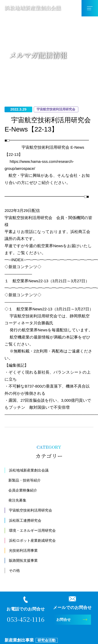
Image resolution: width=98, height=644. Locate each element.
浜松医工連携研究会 (27, 521)
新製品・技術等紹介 (26, 480)
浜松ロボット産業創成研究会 (35, 541)
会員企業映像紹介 (24, 491)
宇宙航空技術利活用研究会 (33, 511)
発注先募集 (18, 501)
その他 (15, 571)
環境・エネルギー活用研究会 (35, 531)
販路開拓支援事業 (25, 561)
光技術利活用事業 (25, 551)
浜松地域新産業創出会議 (31, 470)
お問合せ (65, 620)
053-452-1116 (26, 620)
